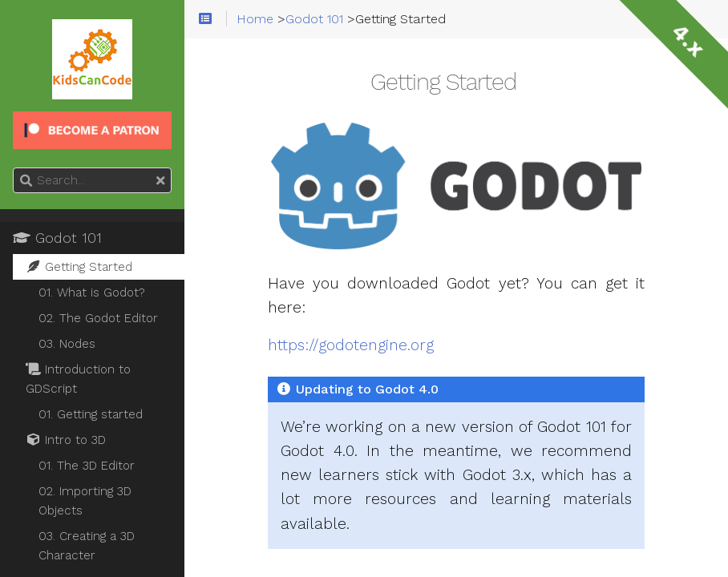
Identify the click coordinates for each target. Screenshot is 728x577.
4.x (688, 40)
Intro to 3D (66, 440)
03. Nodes (67, 344)
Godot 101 (57, 238)
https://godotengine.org (351, 345)
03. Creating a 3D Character (87, 546)
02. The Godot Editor (98, 318)
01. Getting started (91, 414)
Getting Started (79, 267)
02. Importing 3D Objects (85, 501)
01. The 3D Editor (87, 466)
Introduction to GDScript (78, 379)
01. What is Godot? (92, 293)
